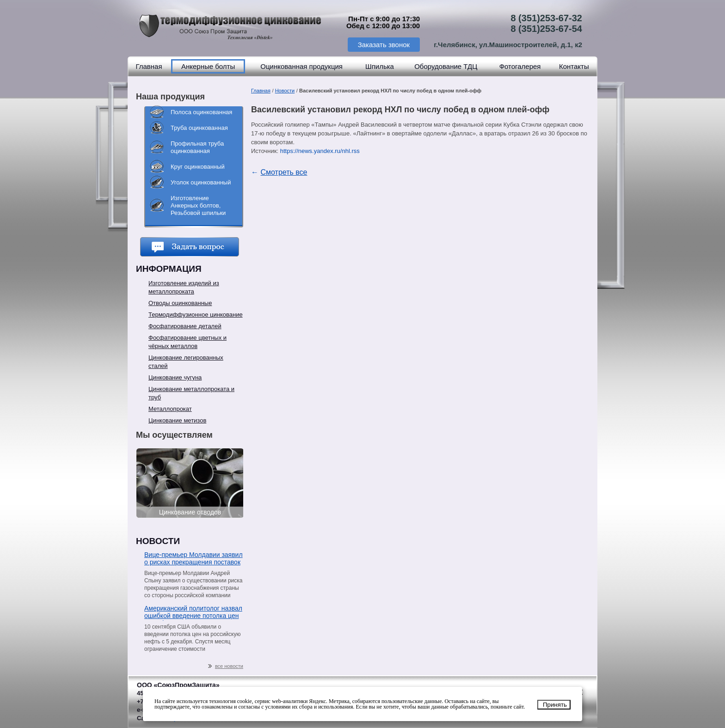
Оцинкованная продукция (301, 66)
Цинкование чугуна (175, 377)
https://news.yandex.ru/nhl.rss (320, 151)
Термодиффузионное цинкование (196, 315)
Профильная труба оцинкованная (197, 147)
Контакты (574, 66)
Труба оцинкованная (199, 128)
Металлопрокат (170, 409)
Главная (149, 66)
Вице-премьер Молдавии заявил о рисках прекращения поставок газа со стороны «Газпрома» (194, 559)
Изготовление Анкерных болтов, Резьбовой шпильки (198, 205)
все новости (226, 666)
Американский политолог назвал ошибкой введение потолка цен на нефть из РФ (193, 613)
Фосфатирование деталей (185, 326)
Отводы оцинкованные (180, 303)
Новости (285, 91)
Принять (555, 705)
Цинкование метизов (177, 420)
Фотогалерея (520, 66)
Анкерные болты (208, 66)
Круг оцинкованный (198, 167)
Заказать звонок (384, 45)
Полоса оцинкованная (201, 112)
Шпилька (380, 66)
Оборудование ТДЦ (446, 66)
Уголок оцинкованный (201, 182)
